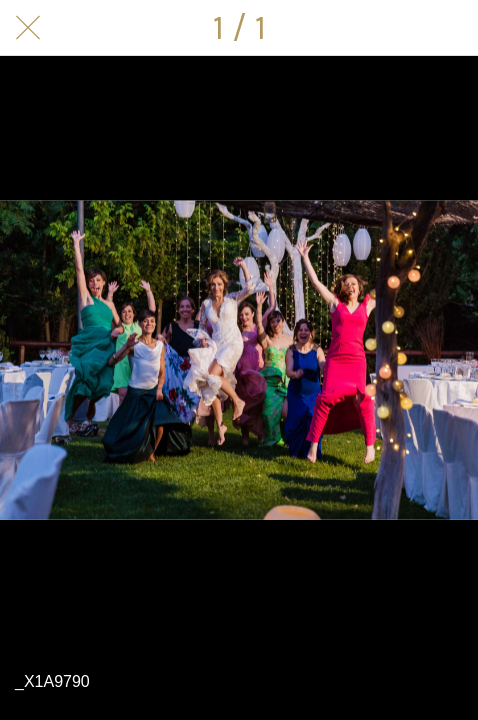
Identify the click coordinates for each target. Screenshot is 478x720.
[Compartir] (398, 28)
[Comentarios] (450, 28)
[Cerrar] (28, 28)
